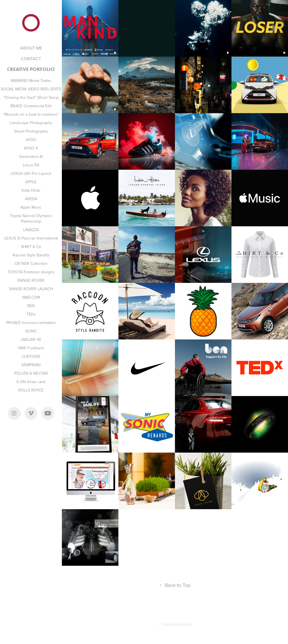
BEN (31, 306)
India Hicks (31, 190)
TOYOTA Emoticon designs (31, 272)
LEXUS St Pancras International (31, 238)
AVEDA (31, 199)
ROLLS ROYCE (31, 390)
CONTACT (31, 59)
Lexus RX (31, 165)
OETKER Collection (31, 263)
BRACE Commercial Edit (31, 106)
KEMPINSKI (31, 365)
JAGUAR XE (31, 339)
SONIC (31, 331)
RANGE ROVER (31, 280)
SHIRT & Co (31, 247)
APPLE (31, 182)
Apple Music (31, 207)
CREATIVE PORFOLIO (31, 69)
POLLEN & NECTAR (31, 373)
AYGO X (31, 148)
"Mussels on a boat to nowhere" (31, 114)
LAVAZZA (31, 230)
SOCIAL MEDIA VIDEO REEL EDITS (31, 89)
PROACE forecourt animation (31, 323)
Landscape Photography (31, 123)
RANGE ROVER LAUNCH (31, 289)
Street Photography (31, 131)
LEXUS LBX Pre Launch (31, 173)
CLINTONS (31, 356)
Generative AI (31, 156)
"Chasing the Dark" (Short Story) (31, 97)
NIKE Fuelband (31, 348)
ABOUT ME (31, 48)
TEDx (31, 314)
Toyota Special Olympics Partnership (31, 218)
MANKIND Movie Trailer (31, 80)
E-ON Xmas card (31, 382)
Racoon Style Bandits (31, 255)
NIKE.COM (31, 297)
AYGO (31, 140)
